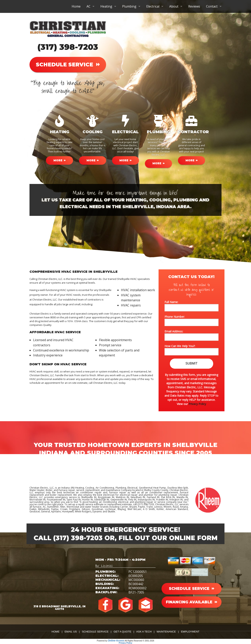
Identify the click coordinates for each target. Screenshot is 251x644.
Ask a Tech (144, 632)
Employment (190, 632)
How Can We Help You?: (192, 350)
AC (88, 6)
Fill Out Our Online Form (168, 538)
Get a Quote (122, 632)
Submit (191, 363)
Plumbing (129, 6)
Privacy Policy (197, 404)
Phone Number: (192, 320)
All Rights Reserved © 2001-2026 (139, 641)
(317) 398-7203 (68, 47)
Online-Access (116, 641)
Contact (212, 6)
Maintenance (166, 632)
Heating (106, 6)
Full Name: (192, 306)
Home (76, 6)
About (174, 6)
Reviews (194, 6)
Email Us (71, 632)
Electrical (153, 6)
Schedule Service (95, 632)
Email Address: (192, 335)
